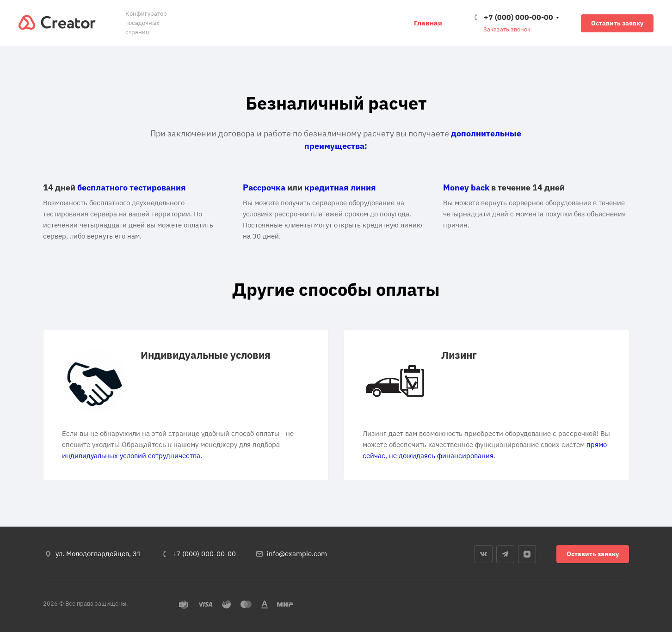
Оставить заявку (617, 23)
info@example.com (297, 554)
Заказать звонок (507, 29)
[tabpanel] (186, 405)
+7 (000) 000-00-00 (518, 17)
